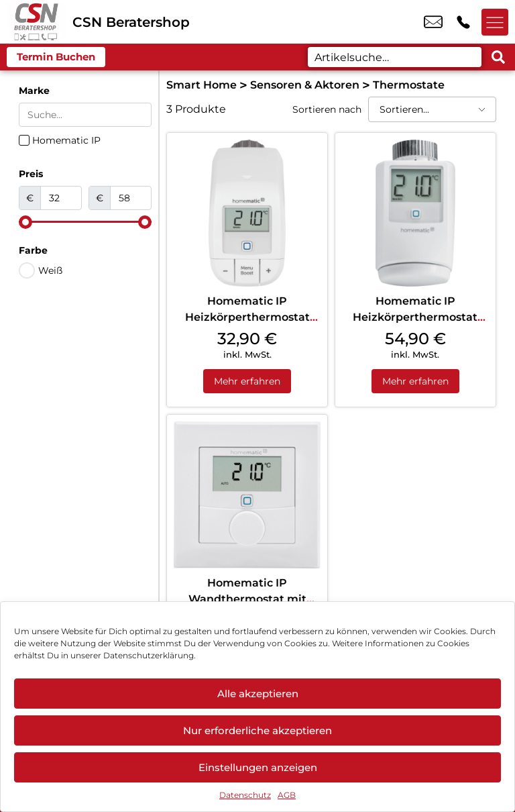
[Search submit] (498, 57)
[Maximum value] (131, 198)
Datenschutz (245, 795)
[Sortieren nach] (432, 109)
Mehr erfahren (247, 381)
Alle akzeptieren (258, 694)
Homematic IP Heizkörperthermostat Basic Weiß (247, 317)
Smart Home (202, 85)
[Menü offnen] (495, 22)
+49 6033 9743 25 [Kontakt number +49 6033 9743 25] (463, 22)
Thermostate (409, 85)
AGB (287, 795)
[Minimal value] (85, 222)
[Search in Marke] (85, 115)
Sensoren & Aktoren (305, 85)
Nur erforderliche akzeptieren (257, 730)
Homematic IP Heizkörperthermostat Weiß (415, 317)
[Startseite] (36, 22)
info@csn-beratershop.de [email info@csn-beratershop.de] (433, 22)
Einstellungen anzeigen (258, 767)
